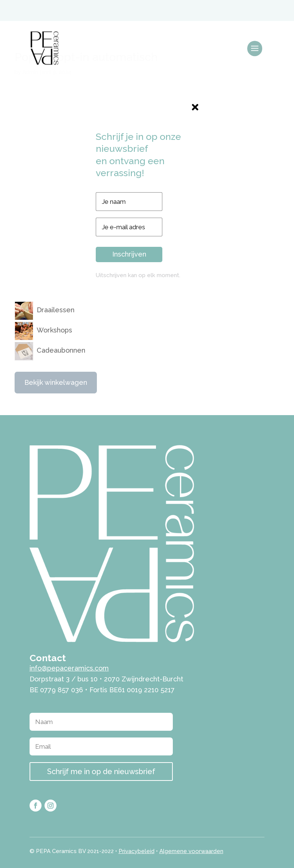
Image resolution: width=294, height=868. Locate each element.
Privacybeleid (137, 851)
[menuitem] (240, 10)
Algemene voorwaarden (191, 851)
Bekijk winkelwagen (56, 382)
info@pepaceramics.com (69, 668)
